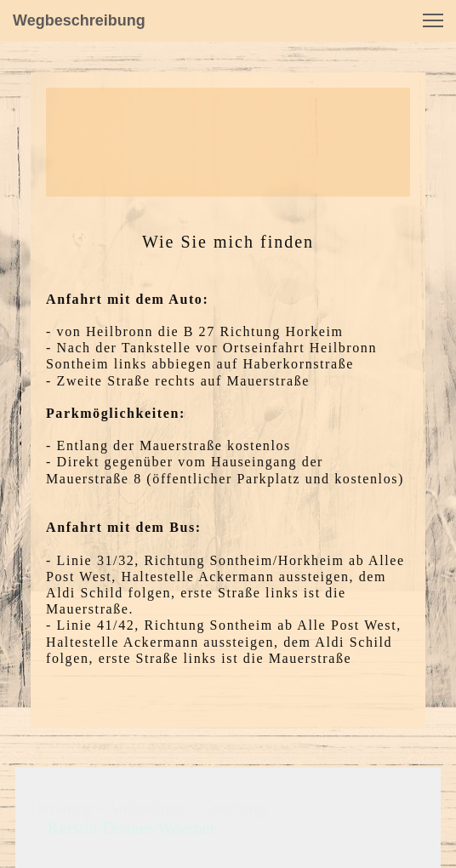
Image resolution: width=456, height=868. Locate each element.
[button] (433, 20)
